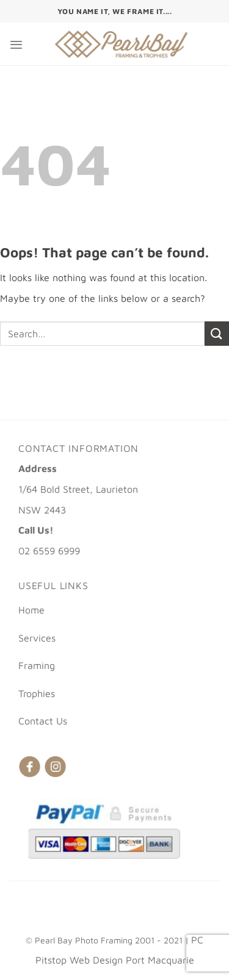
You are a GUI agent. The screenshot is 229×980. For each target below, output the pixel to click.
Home (31, 610)
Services (37, 638)
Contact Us (43, 721)
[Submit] (217, 333)
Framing (37, 665)
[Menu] (16, 44)
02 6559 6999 (49, 551)
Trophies (37, 693)
